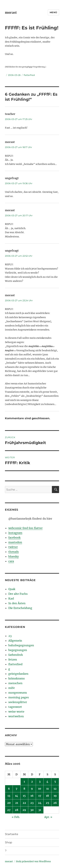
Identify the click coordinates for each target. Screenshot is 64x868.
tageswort (15, 707)
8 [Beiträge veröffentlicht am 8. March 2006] (24, 789)
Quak (12, 589)
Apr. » (48, 817)
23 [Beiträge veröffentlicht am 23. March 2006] (32, 803)
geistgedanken (18, 674)
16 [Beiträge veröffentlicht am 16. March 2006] (32, 796)
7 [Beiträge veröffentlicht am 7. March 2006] (17, 789)
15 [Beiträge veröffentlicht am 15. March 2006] (24, 796)
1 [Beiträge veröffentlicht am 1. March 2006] (24, 781)
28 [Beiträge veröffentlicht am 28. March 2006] (17, 810)
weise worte (16, 712)
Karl (11, 598)
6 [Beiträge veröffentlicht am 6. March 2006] (9, 789)
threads (14, 552)
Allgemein (15, 641)
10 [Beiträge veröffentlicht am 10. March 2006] (40, 789)
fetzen (13, 659)
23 (10, 636)
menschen (15, 683)
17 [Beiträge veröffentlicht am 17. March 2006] (40, 796)
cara (11, 561)
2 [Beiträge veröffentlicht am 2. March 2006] (32, 781)
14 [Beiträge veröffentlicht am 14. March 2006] (17, 796)
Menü (53, 12)
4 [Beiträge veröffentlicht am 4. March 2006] (47, 781)
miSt (12, 688)
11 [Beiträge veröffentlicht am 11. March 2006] (47, 789)
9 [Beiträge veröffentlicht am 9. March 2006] (32, 789)
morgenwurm (18, 693)
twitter (13, 547)
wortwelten (16, 716)
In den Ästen (17, 603)
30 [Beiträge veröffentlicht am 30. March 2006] (32, 810)
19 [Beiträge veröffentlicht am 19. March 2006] (55, 796)
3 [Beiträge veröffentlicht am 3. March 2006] (40, 781)
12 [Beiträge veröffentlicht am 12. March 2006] (55, 789)
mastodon (15, 542)
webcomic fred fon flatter (25, 528)
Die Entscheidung (20, 608)
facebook (14, 537)
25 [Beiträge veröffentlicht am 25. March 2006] (47, 803)
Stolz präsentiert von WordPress (33, 861)
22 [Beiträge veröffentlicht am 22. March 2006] (24, 803)
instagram (15, 533)
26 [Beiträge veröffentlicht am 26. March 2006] (55, 803)
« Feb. (16, 817)
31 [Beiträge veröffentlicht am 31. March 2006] (40, 810)
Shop (9, 842)
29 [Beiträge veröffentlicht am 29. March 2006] (24, 810)
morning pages (19, 697)
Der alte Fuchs (18, 594)
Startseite (12, 834)
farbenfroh (16, 655)
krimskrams (17, 678)
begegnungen (18, 650)
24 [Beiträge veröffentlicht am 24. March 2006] (40, 803)
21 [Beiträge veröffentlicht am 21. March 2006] (17, 803)
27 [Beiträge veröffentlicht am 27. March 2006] (9, 810)
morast (11, 12)
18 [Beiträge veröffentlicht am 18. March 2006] (47, 796)
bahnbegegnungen (21, 645)
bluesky (14, 556)
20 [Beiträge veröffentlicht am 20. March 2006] (9, 803)
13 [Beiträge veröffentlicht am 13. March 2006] (9, 796)
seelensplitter (18, 702)
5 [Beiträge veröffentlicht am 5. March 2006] (55, 781)
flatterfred (29, 75)
